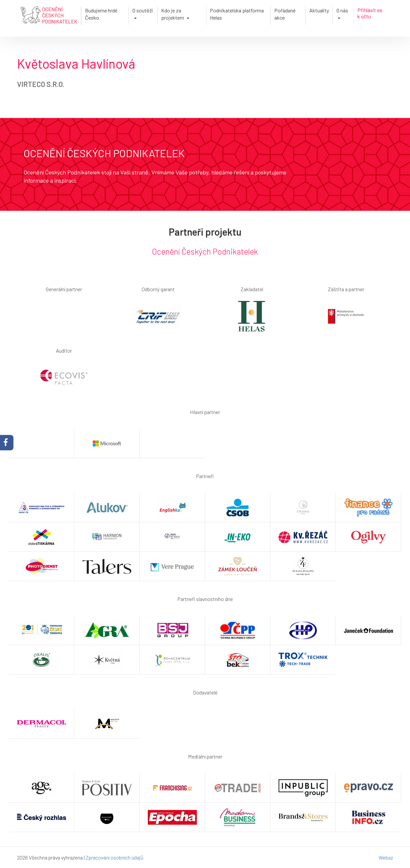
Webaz (386, 857)
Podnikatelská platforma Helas (237, 14)
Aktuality (319, 10)
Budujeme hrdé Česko (101, 14)
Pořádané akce (285, 14)
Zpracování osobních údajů (115, 857)
